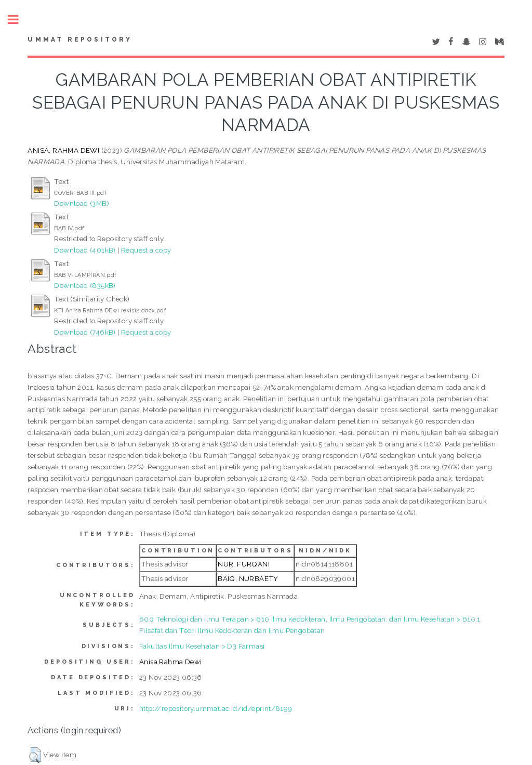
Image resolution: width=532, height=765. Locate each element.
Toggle (19, 19)
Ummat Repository (80, 39)
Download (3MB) (82, 203)
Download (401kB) (85, 250)
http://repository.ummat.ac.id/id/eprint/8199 (216, 708)
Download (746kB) (85, 332)
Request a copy (146, 250)
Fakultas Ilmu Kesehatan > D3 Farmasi (202, 646)
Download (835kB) (85, 285)
